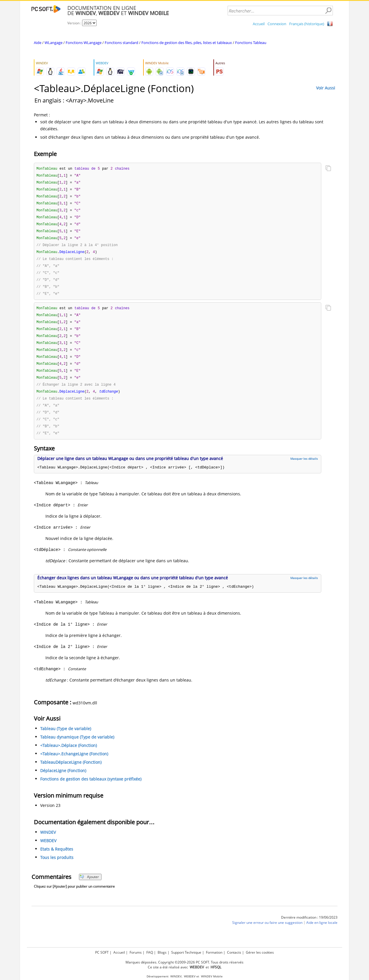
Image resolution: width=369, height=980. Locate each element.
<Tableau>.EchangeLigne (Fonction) (74, 765)
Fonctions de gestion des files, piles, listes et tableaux (187, 43)
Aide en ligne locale (322, 934)
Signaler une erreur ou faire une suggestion (267, 934)
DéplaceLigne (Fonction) (63, 782)
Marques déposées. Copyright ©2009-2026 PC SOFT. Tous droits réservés (184, 962)
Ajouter (89, 888)
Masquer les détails (304, 470)
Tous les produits (57, 868)
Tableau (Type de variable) (66, 740)
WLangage (53, 43)
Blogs (162, 952)
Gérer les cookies (260, 952)
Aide (38, 43)
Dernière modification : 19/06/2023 (309, 928)
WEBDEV (48, 852)
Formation (214, 952)
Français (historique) (307, 24)
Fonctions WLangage (84, 43)
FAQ (150, 952)
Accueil (259, 24)
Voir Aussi (326, 88)
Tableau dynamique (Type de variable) (77, 748)
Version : (75, 23)
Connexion (277, 24)
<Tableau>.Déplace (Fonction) (69, 756)
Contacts (234, 952)
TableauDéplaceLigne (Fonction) (71, 773)
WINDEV (48, 843)
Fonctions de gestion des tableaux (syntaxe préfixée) (91, 790)
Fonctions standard (121, 43)
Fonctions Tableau (251, 43)
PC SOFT (102, 952)
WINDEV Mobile (212, 976)
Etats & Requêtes (57, 860)
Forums (136, 952)
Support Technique (186, 952)
